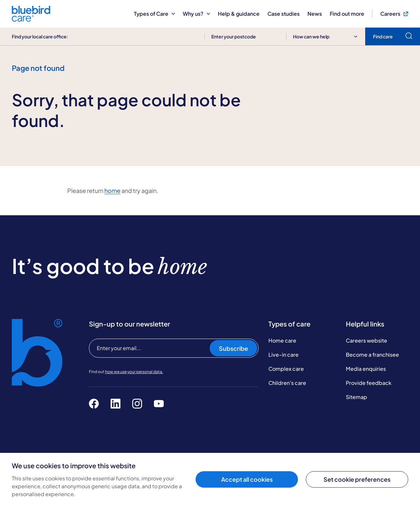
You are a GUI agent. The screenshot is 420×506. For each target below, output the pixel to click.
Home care (282, 340)
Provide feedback (369, 383)
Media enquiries (366, 369)
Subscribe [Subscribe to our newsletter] (233, 348)
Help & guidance (239, 14)
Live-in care (283, 355)
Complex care (286, 369)
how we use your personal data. (134, 372)
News (315, 14)
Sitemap (357, 397)
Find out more (347, 14)
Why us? (196, 14)
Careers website (367, 340)
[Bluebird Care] (31, 19)
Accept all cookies (247, 479)
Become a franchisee (372, 355)
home (112, 190)
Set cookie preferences (357, 479)
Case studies (283, 14)
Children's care (287, 383)
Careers (394, 14)
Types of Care (154, 14)
